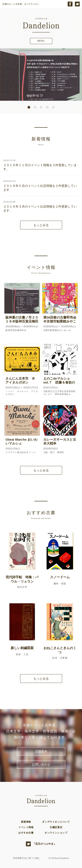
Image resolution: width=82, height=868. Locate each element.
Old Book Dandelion (60, 858)
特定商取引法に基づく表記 (26, 858)
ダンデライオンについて (56, 822)
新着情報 (26, 822)
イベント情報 (26, 827)
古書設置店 (56, 827)
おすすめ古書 (26, 833)
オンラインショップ (56, 833)
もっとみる (41, 225)
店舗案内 (41, 751)
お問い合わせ (41, 764)
